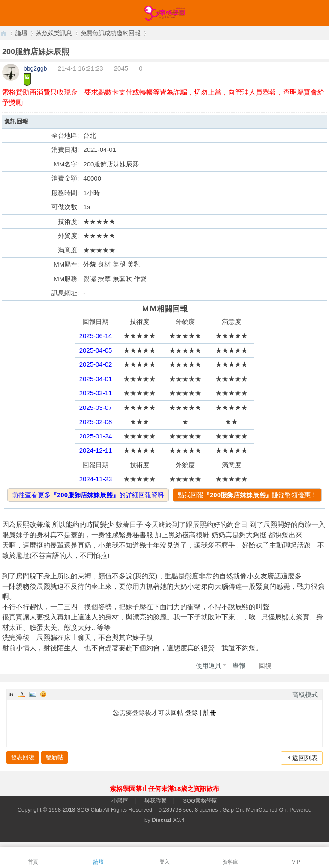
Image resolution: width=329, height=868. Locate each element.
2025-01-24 (96, 436)
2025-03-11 (96, 393)
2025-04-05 (96, 350)
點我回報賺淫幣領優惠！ (247, 495)
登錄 (191, 712)
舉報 (239, 665)
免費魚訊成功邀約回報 (111, 33)
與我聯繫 (156, 801)
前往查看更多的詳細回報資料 (88, 495)
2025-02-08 (96, 422)
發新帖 (54, 757)
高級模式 (305, 695)
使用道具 (209, 665)
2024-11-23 (96, 479)
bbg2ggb (35, 68)
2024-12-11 (96, 450)
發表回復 (23, 757)
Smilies (43, 694)
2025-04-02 (96, 364)
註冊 (210, 712)
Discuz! (162, 820)
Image (33, 694)
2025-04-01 (96, 379)
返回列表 (305, 758)
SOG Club (89, 810)
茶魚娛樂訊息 (54, 33)
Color (22, 694)
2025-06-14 (96, 336)
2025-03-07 (96, 407)
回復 (265, 665)
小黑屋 (120, 801)
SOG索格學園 (200, 801)
